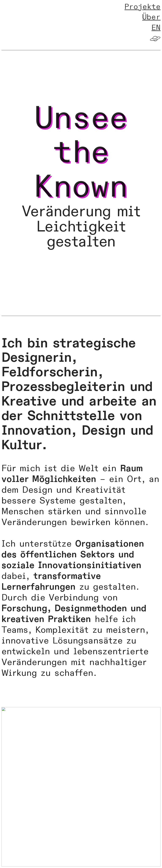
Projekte (142, 7)
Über (151, 17)
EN (156, 28)
